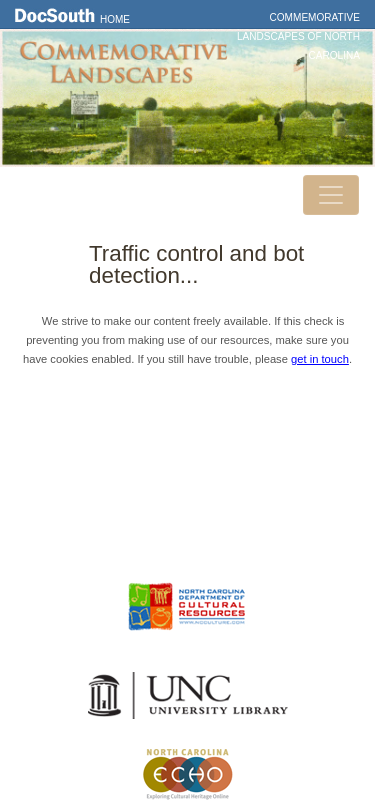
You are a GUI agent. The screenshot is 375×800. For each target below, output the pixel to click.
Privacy (188, 504)
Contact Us (188, 475)
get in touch (320, 359)
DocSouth (188, 446)
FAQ (187, 532)
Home (115, 19)
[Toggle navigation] (331, 195)
